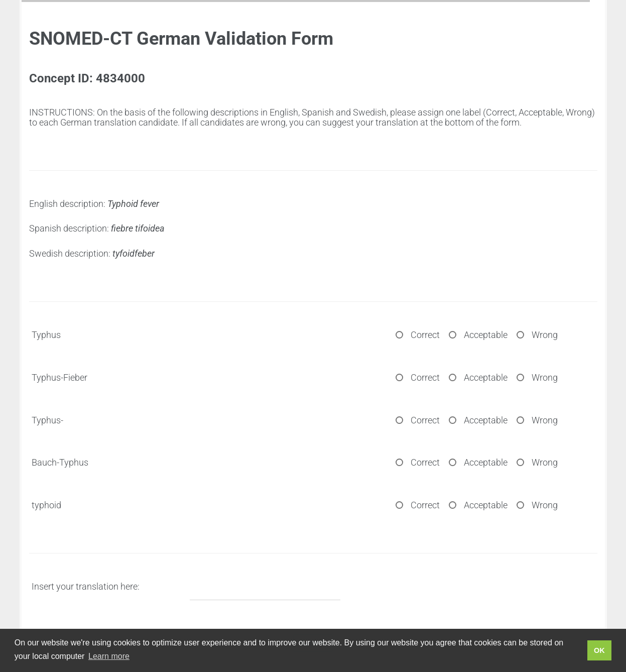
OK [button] (599, 650)
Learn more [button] (109, 656)
